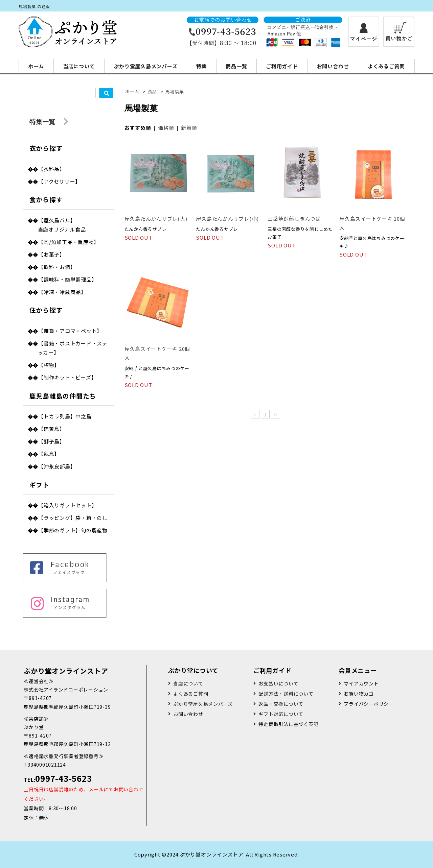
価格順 (166, 128)
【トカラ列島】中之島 (65, 416)
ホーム (36, 66)
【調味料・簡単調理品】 (67, 279)
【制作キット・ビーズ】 (67, 377)
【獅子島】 (52, 441)
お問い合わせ (333, 66)
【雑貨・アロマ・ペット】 (70, 331)
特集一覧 (49, 122)
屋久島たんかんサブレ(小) (227, 219)
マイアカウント (361, 683)
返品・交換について (281, 704)
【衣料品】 (52, 169)
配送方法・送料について (286, 694)
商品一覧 (236, 66)
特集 (202, 66)
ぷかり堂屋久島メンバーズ (145, 66)
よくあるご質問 (386, 66)
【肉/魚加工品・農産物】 (69, 242)
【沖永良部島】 (57, 466)
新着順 (189, 128)
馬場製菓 (175, 91)
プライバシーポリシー (369, 704)
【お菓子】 (52, 254)
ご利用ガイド (282, 66)
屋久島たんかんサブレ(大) (156, 219)
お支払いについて (278, 683)
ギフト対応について (281, 714)
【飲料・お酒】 (57, 267)
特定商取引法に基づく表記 (288, 724)
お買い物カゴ (359, 694)
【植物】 (49, 365)
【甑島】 (49, 454)
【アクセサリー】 (59, 181)
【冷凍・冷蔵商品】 (62, 292)
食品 (153, 91)
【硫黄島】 (52, 429)
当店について (79, 66)
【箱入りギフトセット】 (67, 505)
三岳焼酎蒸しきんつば (294, 219)
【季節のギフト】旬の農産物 (73, 530)
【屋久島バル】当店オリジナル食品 (62, 225)
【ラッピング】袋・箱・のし (73, 518)
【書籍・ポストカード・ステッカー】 (73, 348)
